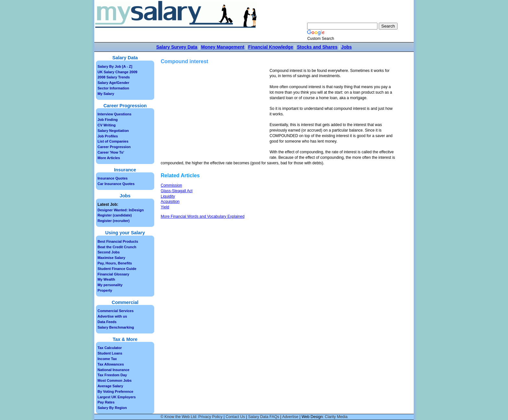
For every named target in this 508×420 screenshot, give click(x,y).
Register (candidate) (115, 215)
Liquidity (168, 196)
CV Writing (107, 125)
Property (105, 290)
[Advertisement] (215, 113)
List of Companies (113, 141)
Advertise (290, 417)
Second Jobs (109, 252)
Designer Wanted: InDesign (121, 210)
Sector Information (113, 88)
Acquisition (170, 202)
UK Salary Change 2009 (117, 72)
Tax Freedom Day (112, 375)
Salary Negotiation (113, 131)
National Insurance (113, 370)
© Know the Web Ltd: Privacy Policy (191, 417)
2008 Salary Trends (114, 77)
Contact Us (235, 417)
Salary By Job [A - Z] (115, 66)
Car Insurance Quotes (116, 184)
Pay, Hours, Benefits (115, 263)
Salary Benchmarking (116, 327)
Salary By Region (112, 408)
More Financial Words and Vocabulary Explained (203, 216)
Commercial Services (115, 311)
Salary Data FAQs (264, 417)
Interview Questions (115, 114)
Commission (171, 185)
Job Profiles (108, 136)
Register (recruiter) (114, 221)
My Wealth (106, 279)
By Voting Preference (115, 391)
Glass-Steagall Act (177, 191)
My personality (110, 285)
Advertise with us (112, 316)
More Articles (109, 158)
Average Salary (110, 386)
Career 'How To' (111, 152)
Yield (165, 207)
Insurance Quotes (113, 178)
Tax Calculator (110, 348)
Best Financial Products (118, 241)
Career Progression (114, 147)
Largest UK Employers (117, 397)
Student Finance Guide (117, 269)
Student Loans (110, 353)
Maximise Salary (111, 258)
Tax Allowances (111, 364)
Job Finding (108, 120)
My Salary (106, 94)
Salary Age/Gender (113, 83)
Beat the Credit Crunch (117, 247)
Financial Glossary (113, 274)
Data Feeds (107, 322)
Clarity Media (336, 417)
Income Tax (107, 359)
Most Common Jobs (115, 380)
